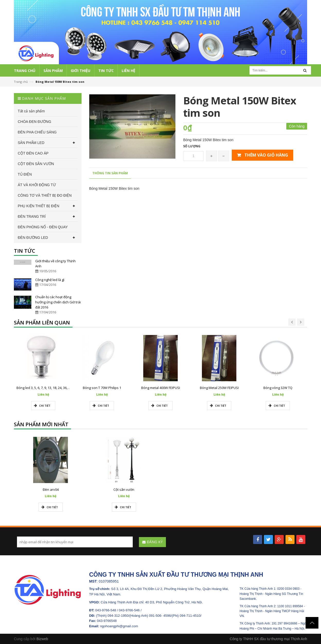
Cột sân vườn (124, 489)
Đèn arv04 (51, 489)
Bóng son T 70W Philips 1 (102, 388)
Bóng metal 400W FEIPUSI (161, 388)
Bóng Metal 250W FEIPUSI (219, 388)
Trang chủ (21, 82)
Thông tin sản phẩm (110, 173)
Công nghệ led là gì (50, 280)
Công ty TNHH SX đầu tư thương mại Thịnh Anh (268, 639)
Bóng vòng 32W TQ (278, 388)
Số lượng (192, 146)
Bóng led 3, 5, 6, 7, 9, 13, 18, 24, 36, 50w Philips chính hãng (60, 388)
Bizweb (42, 639)
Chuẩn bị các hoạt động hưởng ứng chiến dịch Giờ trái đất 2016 (58, 302)
